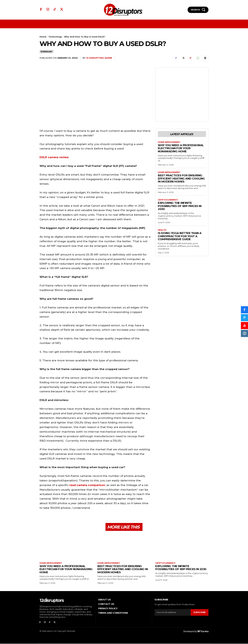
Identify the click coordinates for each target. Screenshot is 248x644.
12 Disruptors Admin (99, 58)
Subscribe (199, 613)
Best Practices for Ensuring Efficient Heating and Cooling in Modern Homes (181, 179)
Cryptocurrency (168, 200)
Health (162, 230)
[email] (172, 613)
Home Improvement (169, 142)
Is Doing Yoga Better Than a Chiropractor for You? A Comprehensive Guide (180, 236)
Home (43, 37)
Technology (55, 37)
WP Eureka (203, 632)
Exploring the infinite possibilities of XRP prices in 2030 (180, 206)
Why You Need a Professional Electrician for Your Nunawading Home (181, 148)
